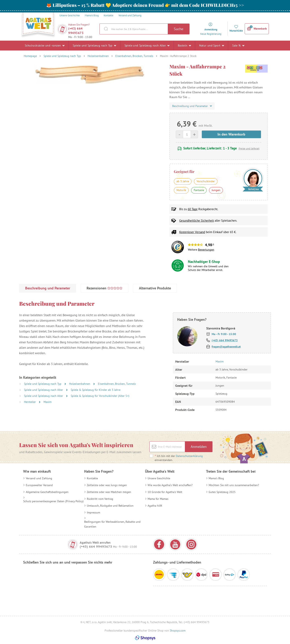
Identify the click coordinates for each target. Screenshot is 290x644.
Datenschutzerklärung (189, 456)
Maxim (48, 402)
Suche (179, 29)
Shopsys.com (178, 631)
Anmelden (199, 447)
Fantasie (199, 190)
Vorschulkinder (206, 181)
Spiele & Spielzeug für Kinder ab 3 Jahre (96, 390)
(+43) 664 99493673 (76, 31)
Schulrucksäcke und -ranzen (45, 45)
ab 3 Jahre (183, 181)
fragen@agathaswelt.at (226, 347)
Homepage (30, 56)
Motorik (181, 190)
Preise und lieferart (249, 149)
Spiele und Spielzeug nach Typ (94, 45)
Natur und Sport (212, 45)
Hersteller (30, 402)
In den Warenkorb (231, 134)
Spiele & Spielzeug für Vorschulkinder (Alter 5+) (100, 396)
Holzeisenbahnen (98, 56)
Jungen (216, 190)
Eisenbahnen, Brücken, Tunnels (134, 56)
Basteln (184, 45)
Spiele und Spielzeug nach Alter (147, 45)
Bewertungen (206, 250)
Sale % (238, 45)
